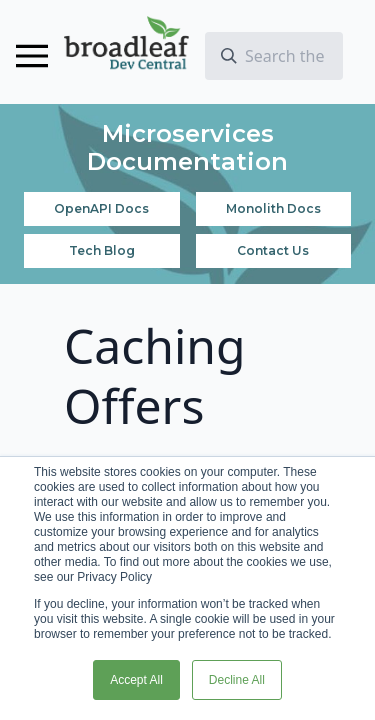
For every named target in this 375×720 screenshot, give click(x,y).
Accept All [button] (136, 680)
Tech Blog (102, 250)
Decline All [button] (237, 680)
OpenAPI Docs (101, 208)
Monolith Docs (273, 208)
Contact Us (273, 250)
